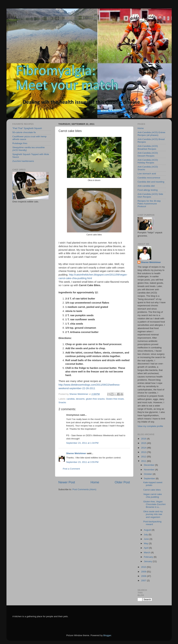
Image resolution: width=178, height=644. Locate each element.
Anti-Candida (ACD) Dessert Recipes (148, 154)
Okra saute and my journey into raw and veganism (153, 514)
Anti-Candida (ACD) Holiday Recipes (148, 161)
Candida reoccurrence (149, 178)
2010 (144, 567)
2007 (144, 581)
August (148, 530)
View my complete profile (150, 426)
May (146, 543)
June (147, 539)
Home (95, 482)
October (148, 474)
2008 (144, 576)
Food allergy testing (148, 190)
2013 (144, 452)
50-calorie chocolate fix (24, 132)
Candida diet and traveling (151, 182)
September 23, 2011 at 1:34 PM (82, 443)
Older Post (122, 482)
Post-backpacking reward (152, 523)
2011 (144, 461)
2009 (144, 572)
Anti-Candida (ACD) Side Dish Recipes (150, 195)
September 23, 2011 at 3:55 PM (82, 462)
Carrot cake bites (152, 490)
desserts (80, 399)
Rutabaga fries (20, 143)
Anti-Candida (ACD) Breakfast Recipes (148, 147)
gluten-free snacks (95, 399)
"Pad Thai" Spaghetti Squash (27, 128)
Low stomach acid (147, 174)
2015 (144, 443)
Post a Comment (71, 469)
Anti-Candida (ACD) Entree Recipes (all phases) (152, 134)
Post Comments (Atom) (84, 489)
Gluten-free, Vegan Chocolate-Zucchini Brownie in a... (154, 504)
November (150, 470)
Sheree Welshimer (76, 453)
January (148, 561)
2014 (144, 448)
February (149, 557)
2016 (144, 439)
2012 (144, 457)
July (146, 535)
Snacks (62, 402)
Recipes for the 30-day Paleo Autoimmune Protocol (149, 204)
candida (71, 399)
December (150, 465)
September (150, 478)
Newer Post (67, 482)
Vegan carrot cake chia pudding (153, 496)
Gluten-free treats (115, 399)
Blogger (107, 635)
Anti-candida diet (146, 186)
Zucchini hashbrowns (23, 161)
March (147, 552)
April (147, 548)
